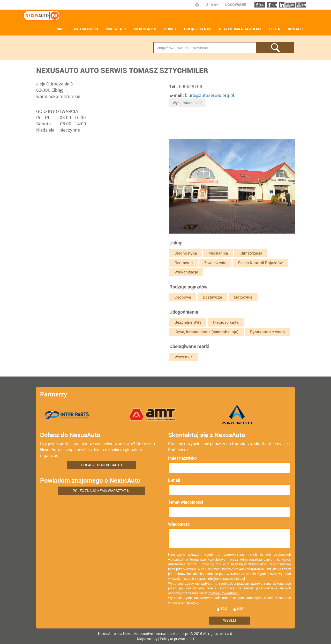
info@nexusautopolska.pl (226, 578)
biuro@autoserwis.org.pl (209, 95)
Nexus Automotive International (149, 634)
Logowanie (236, 5)
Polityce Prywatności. (224, 593)
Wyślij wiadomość (187, 103)
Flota (275, 29)
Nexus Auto (145, 29)
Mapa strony (147, 639)
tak (222, 609)
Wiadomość (179, 524)
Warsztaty (116, 29)
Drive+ (170, 29)
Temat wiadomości (186, 502)
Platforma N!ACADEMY (240, 29)
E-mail (174, 480)
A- (208, 5)
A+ (216, 5)
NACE (61, 29)
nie (238, 609)
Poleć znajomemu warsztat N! (102, 491)
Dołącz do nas (198, 29)
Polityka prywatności (177, 639)
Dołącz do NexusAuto (102, 465)
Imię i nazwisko (182, 458)
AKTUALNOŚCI (86, 29)
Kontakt (296, 29)
